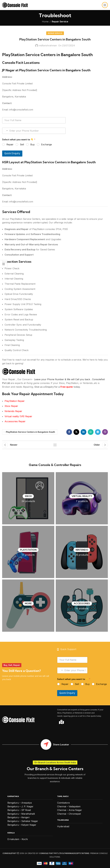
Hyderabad (63, 826)
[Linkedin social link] (84, 432)
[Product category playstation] (28, 552)
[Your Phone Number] (34, 131)
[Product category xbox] (28, 498)
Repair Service (60, 22)
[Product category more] (28, 606)
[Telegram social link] (98, 432)
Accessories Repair (15, 421)
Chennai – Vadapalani (69, 806)
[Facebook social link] (69, 432)
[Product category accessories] (82, 606)
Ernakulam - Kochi (18, 839)
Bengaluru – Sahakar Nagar (23, 821)
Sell (22, 144)
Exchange (46, 144)
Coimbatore (63, 803)
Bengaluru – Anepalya (20, 803)
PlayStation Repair (15, 401)
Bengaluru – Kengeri (18, 817)
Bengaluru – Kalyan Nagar (22, 825)
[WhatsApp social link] (91, 432)
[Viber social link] (105, 432)
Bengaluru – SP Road (19, 810)
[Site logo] (15, 5)
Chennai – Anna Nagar (70, 810)
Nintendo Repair (13, 411)
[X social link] (76, 432)
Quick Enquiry (12, 153)
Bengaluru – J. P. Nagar (20, 806)
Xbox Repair (11, 406)
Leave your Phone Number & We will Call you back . (63, 379)
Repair (10, 144)
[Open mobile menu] (105, 5)
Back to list (55, 445)
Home (45, 22)
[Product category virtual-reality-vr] (82, 498)
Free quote (67, 387)
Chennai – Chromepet (69, 814)
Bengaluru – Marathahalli (21, 814)
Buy (33, 144)
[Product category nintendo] (82, 552)
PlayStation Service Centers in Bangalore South (30, 432)
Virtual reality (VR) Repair (18, 416)
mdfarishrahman (48, 45)
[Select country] (5, 131)
